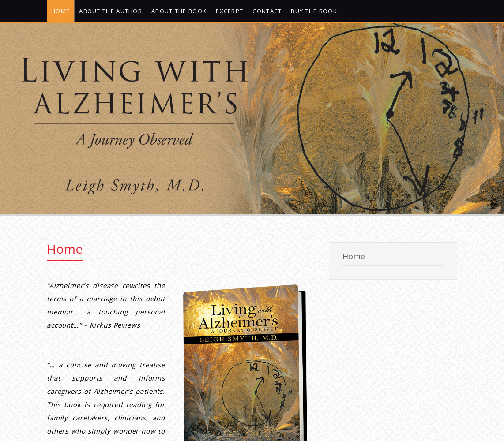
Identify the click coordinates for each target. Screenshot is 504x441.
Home (65, 249)
